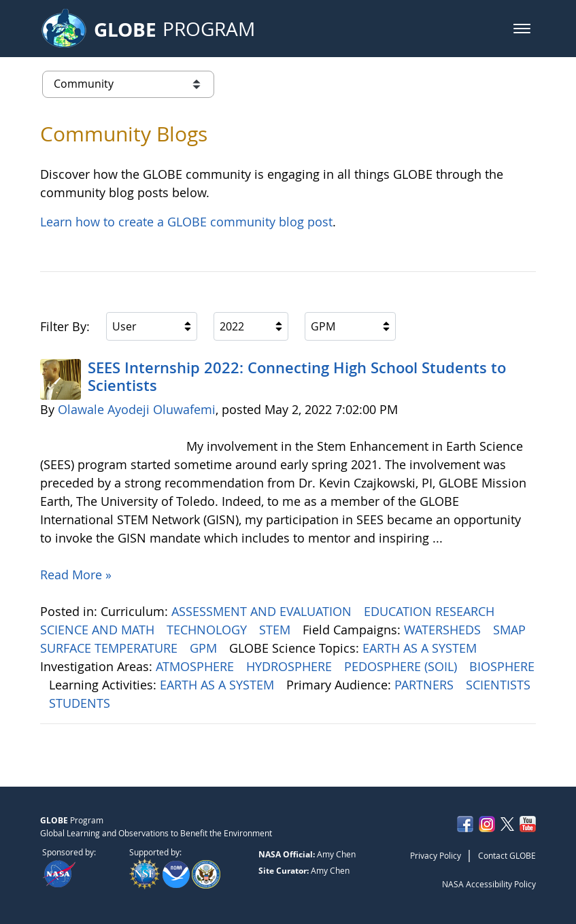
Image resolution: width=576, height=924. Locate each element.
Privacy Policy (436, 855)
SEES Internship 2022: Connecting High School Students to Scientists (297, 377)
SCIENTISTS (498, 685)
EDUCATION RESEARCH (431, 611)
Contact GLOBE (507, 855)
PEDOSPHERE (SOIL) (402, 666)
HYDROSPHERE (291, 666)
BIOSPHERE (502, 666)
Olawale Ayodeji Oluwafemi (137, 409)
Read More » (76, 575)
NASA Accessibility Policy (489, 884)
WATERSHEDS (444, 630)
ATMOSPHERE (197, 666)
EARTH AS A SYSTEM (421, 648)
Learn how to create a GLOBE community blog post (186, 222)
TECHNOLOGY (208, 630)
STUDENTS (81, 703)
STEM (276, 630)
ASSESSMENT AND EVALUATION (263, 611)
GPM (205, 648)
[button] (522, 29)
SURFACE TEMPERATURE (111, 648)
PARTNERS (426, 685)
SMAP (511, 630)
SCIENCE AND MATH (99, 630)
